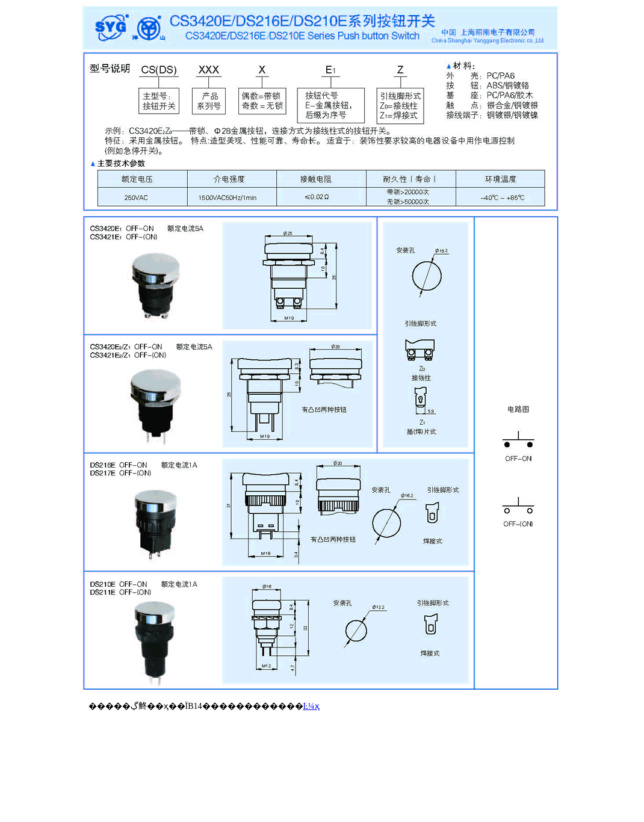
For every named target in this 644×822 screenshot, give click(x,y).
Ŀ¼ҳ (311, 706)
